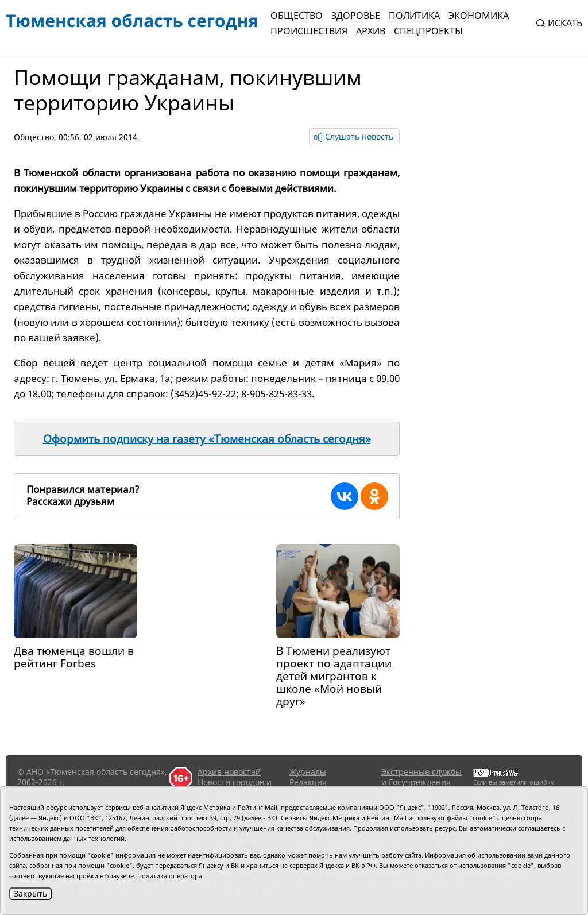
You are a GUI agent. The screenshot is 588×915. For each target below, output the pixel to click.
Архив (371, 31)
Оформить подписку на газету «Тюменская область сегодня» (207, 439)
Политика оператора (170, 876)
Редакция (308, 782)
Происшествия (309, 31)
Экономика (479, 16)
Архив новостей (229, 772)
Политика (414, 16)
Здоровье (356, 16)
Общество (297, 16)
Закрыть (30, 893)
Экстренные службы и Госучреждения (421, 777)
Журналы (308, 772)
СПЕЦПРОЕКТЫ (428, 31)
